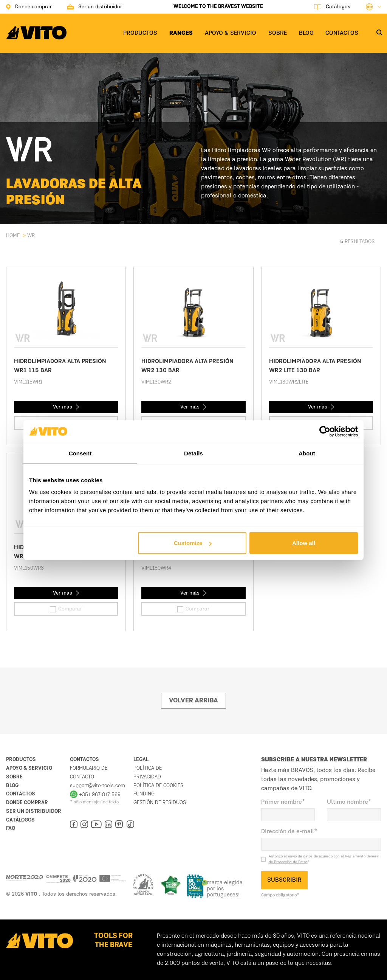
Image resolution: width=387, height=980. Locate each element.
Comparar (66, 609)
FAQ (11, 828)
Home (13, 236)
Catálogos (20, 820)
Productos (21, 759)
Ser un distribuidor (34, 811)
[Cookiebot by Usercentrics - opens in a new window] (325, 431)
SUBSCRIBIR (284, 880)
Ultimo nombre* (349, 802)
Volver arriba (193, 701)
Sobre (14, 777)
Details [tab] (193, 453)
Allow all (304, 543)
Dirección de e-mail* (289, 832)
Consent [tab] (80, 453)
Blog (12, 786)
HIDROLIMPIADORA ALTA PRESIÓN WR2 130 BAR (187, 366)
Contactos (21, 794)
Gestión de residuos (160, 803)
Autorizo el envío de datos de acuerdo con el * (324, 859)
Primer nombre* (283, 802)
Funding (144, 794)
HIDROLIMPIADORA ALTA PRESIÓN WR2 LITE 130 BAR (315, 366)
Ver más (66, 407)
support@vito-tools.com (98, 786)
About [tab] (307, 453)
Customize (193, 543)
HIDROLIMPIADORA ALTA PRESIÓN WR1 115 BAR (60, 366)
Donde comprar (27, 803)
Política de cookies (158, 786)
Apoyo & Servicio (29, 768)
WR (31, 236)
